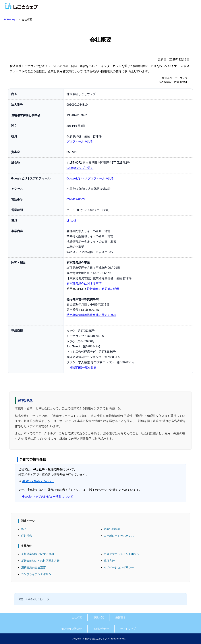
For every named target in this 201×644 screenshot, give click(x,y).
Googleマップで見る (80, 168)
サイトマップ (128, 629)
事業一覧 (99, 617)
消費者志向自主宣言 (33, 567)
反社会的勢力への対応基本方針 (40, 561)
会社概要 (77, 617)
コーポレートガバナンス (119, 536)
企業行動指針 (112, 529)
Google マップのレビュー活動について (48, 497)
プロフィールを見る (80, 141)
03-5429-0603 (76, 199)
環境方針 (109, 561)
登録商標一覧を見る (83, 368)
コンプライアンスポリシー (38, 574)
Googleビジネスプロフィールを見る (90, 178)
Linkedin (72, 221)
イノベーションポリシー (119, 567)
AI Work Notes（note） (38, 481)
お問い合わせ (101, 629)
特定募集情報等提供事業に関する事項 (91, 315)
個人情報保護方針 (72, 629)
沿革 (24, 529)
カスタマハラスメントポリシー (123, 554)
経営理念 (27, 536)
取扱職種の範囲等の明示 (103, 289)
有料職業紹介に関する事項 (84, 284)
